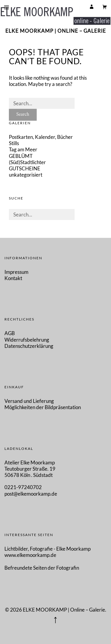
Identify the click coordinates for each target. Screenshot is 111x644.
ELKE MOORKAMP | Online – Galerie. (65, 610)
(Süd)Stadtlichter (27, 162)
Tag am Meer (23, 149)
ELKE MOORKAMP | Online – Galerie (56, 31)
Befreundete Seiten (26, 568)
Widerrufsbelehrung (27, 340)
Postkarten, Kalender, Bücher (41, 137)
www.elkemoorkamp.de (30, 555)
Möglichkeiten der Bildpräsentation (43, 407)
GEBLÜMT (21, 156)
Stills (14, 143)
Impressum (16, 272)
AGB (10, 333)
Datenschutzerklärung (29, 346)
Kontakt (13, 278)
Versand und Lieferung (29, 401)
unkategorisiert (26, 175)
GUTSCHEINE (25, 168)
